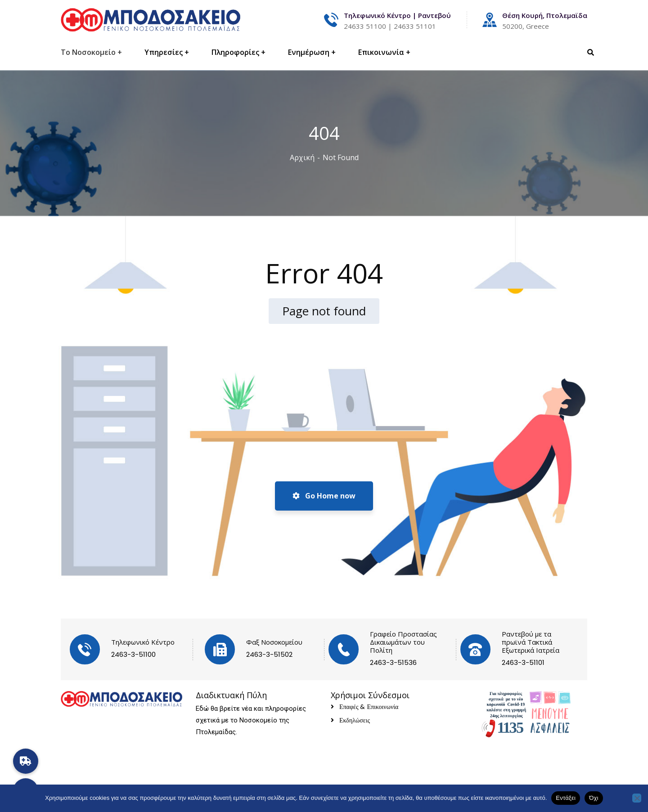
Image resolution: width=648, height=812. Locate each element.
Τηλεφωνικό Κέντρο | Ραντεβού (397, 15)
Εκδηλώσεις (355, 720)
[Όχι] (637, 798)
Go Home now (324, 496)
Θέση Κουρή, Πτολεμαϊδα (545, 15)
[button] (26, 761)
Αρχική (302, 157)
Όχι (594, 798)
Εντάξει (566, 798)
